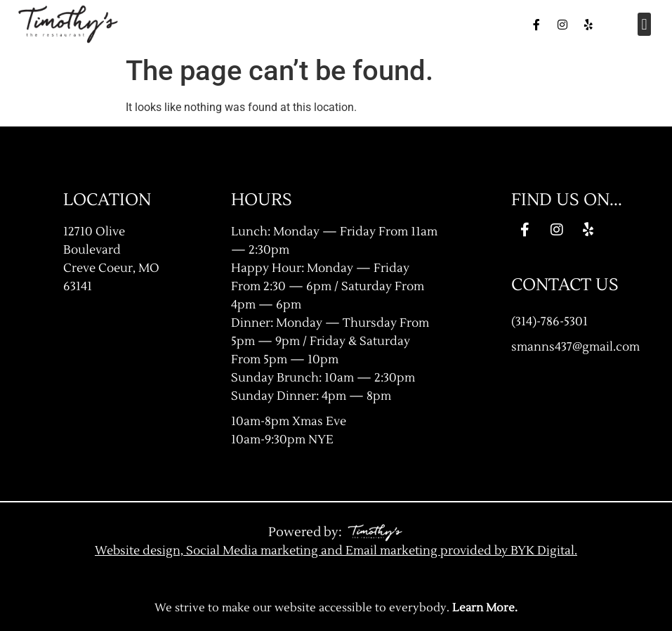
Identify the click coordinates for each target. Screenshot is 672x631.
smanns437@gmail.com (575, 347)
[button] (644, 24)
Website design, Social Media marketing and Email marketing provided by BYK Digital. (336, 551)
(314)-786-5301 (549, 321)
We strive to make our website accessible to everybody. (336, 608)
